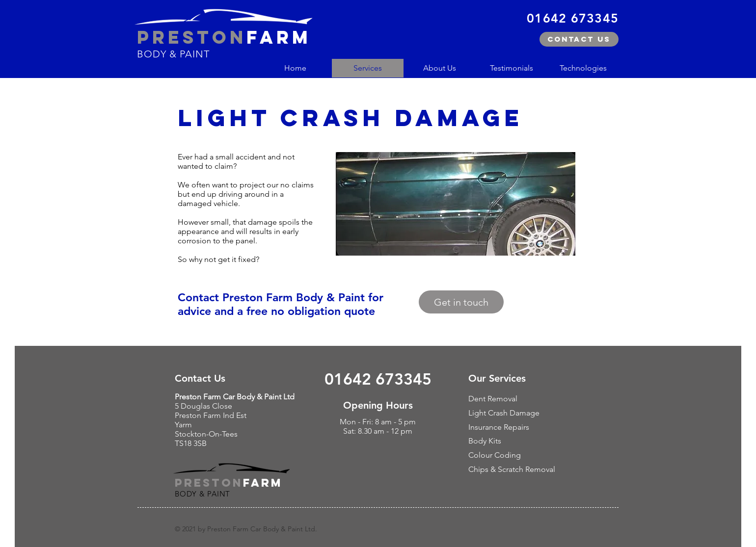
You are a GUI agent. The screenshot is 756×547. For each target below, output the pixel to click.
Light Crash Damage (504, 413)
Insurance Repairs (499, 427)
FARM (263, 483)
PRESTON (209, 483)
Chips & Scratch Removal (512, 469)
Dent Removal (493, 399)
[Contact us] (579, 39)
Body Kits (485, 441)
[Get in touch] (461, 302)
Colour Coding (495, 455)
